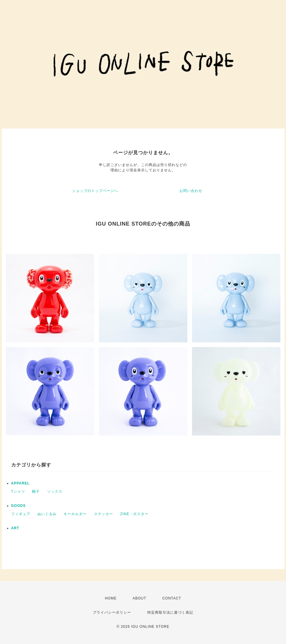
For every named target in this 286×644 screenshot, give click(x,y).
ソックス (55, 492)
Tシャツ (18, 492)
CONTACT (172, 598)
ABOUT (139, 598)
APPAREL (20, 483)
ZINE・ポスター (134, 514)
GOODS (19, 506)
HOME (111, 598)
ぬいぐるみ (47, 514)
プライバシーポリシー (112, 612)
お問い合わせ (191, 191)
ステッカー (104, 514)
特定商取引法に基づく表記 (170, 612)
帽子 (36, 492)
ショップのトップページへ (95, 191)
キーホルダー (75, 514)
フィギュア (21, 514)
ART (15, 528)
